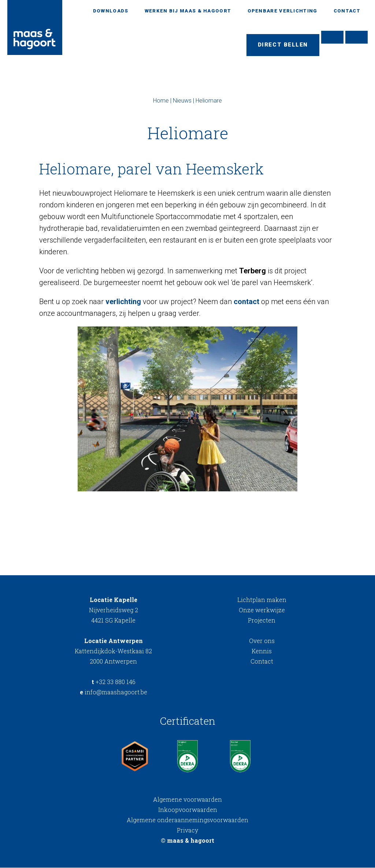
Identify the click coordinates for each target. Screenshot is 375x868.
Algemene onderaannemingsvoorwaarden (187, 820)
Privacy (187, 830)
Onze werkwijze (262, 610)
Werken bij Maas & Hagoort (188, 11)
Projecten (262, 620)
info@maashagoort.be (114, 692)
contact (246, 302)
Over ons (262, 641)
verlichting (123, 302)
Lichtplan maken (262, 600)
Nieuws (182, 101)
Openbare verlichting (283, 11)
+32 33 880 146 (114, 682)
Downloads (111, 11)
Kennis (262, 651)
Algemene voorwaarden (187, 800)
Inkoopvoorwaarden (188, 810)
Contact (347, 11)
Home (161, 101)
